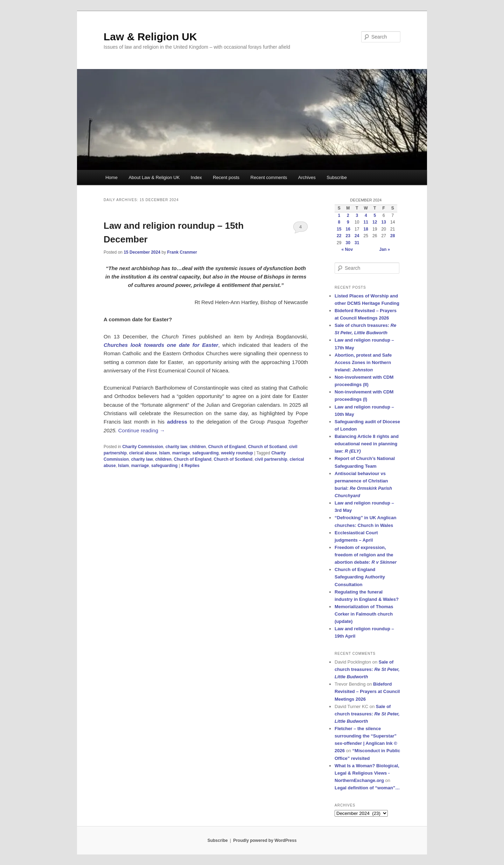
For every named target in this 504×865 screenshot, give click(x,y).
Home (111, 177)
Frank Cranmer (182, 252)
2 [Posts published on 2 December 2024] (348, 215)
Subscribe (337, 177)
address (177, 422)
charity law (176, 447)
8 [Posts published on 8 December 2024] (339, 222)
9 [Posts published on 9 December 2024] (348, 222)
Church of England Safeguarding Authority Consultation (360, 577)
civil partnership (271, 459)
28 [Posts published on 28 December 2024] (393, 236)
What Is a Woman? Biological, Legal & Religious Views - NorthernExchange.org (367, 773)
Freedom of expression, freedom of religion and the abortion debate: (366, 555)
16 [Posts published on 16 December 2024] (348, 229)
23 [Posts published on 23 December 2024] (348, 236)
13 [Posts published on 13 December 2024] (384, 222)
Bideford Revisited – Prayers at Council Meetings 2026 (367, 691)
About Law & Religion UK (154, 177)
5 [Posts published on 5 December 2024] (375, 215)
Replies (190, 466)
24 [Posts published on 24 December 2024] (357, 236)
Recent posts (226, 177)
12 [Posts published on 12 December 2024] (375, 222)
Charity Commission (143, 447)
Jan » (385, 249)
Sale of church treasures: (367, 669)
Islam (165, 453)
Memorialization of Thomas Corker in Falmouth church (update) (364, 614)
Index (196, 177)
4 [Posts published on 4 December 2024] (366, 215)
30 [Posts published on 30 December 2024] (348, 243)
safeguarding (205, 453)
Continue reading (142, 430)
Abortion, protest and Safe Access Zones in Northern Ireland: (363, 362)
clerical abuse (143, 453)
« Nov (347, 249)
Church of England (227, 447)
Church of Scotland (268, 447)
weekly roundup (237, 453)
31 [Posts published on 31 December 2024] (357, 243)
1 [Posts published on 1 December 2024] (339, 215)
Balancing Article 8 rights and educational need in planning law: (367, 444)
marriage (181, 453)
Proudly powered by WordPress (265, 840)
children (198, 447)
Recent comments (269, 177)
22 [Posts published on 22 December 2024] (339, 236)
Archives (307, 177)
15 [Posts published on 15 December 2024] (339, 229)
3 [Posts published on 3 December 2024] (357, 215)
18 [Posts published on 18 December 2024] (366, 229)
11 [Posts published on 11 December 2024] (366, 222)
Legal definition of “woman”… (367, 788)
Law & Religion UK (150, 37)
